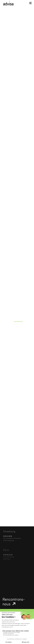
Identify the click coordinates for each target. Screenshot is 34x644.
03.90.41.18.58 (8, 538)
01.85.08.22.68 (8, 560)
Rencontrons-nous (14, 603)
